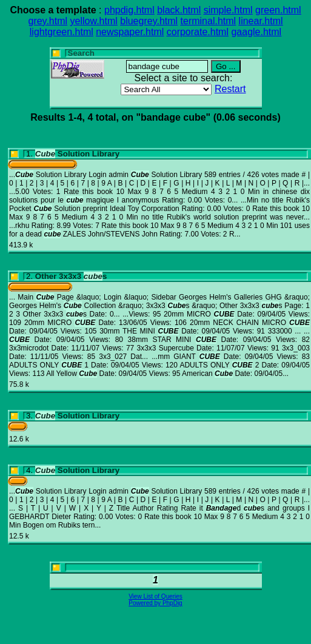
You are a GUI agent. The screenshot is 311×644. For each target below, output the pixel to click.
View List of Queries (155, 596)
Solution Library (77, 154)
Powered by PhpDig (155, 603)
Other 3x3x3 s (71, 276)
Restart (230, 89)
